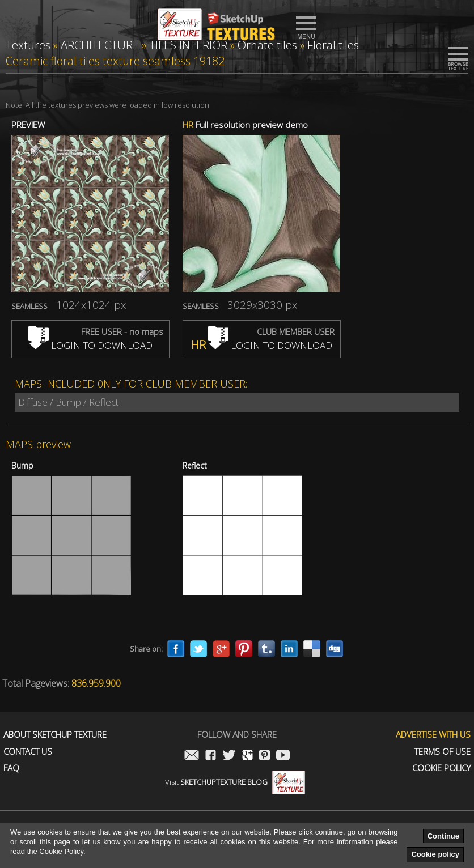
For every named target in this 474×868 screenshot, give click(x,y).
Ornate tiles (267, 45)
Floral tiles (333, 45)
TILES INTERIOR (188, 45)
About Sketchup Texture (55, 735)
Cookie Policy (441, 768)
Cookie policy (435, 854)
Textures (28, 45)
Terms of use (443, 752)
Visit (235, 782)
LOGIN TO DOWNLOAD (90, 345)
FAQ (11, 768)
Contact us (28, 752)
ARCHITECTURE (100, 45)
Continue (443, 836)
